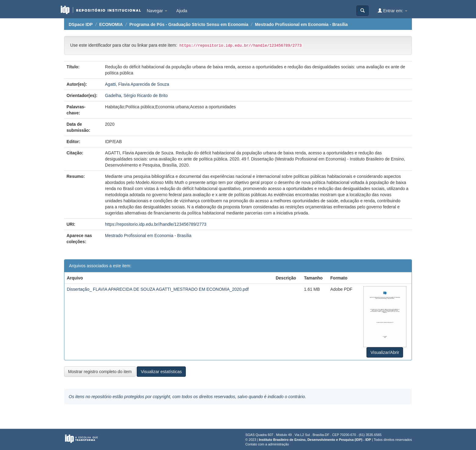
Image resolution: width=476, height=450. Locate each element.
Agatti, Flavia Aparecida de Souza (137, 84)
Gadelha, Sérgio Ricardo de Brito (136, 95)
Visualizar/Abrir (385, 352)
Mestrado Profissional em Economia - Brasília (301, 24)
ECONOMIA (111, 24)
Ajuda (182, 11)
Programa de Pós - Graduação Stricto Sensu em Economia (189, 24)
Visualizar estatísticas (161, 372)
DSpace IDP (81, 24)
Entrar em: (393, 11)
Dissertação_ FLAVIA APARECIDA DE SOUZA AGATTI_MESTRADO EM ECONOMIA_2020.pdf (158, 289)
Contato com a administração (267, 444)
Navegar (157, 11)
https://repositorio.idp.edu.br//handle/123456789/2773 (156, 224)
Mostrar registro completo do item (100, 372)
